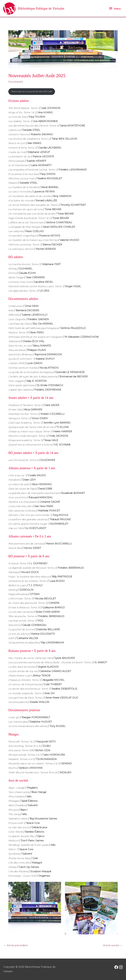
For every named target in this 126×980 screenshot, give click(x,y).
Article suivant (113, 945)
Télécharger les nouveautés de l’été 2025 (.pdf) (32, 91)
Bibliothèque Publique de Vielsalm (43, 8)
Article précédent (16, 945)
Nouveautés (16, 82)
